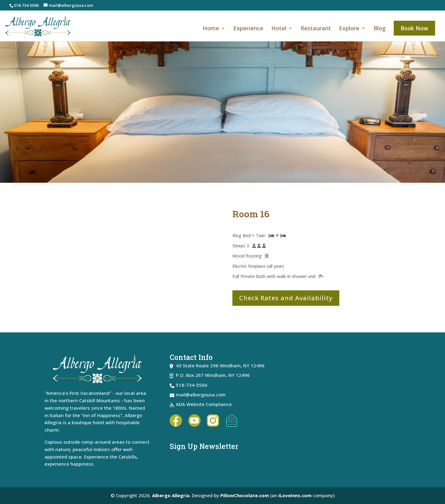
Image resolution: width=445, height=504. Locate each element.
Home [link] (211, 29)
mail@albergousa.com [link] (201, 395)
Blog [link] (380, 29)
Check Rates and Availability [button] (286, 298)
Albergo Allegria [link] (171, 495)
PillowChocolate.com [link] (245, 495)
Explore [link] (349, 29)
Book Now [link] (414, 28)
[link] (42, 25)
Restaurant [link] (316, 29)
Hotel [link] (279, 29)
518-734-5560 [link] (26, 5)
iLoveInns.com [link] (295, 495)
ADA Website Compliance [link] (204, 404)
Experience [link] (248, 29)
